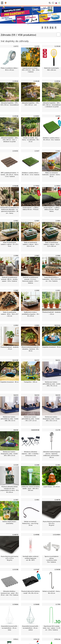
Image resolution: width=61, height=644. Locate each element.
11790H (57, 186)
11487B (57, 500)
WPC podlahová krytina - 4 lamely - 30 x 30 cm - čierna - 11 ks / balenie (10, 174)
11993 (37, 325)
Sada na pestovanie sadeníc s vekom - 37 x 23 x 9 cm (10, 244)
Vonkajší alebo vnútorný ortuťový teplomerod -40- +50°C (30, 558)
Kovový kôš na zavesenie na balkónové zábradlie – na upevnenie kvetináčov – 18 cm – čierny (10, 210)
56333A (57, 325)
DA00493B (35, 430)
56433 (16, 395)
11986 (16, 255)
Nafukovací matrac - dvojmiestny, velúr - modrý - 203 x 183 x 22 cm (10, 454)
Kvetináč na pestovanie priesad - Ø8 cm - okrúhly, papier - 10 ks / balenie (10, 279)
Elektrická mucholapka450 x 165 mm (51, 69)
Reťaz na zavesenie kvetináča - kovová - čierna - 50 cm (51, 174)
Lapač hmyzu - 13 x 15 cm (52, 487)
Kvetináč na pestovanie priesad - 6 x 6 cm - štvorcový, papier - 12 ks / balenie (30, 280)
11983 (37, 221)
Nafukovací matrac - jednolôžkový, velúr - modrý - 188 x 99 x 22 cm (10, 419)
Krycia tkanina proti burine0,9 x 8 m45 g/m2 (52, 523)
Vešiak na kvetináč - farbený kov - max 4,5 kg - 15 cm (31, 523)
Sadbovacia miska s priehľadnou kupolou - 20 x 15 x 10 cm (31, 314)
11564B (15, 186)
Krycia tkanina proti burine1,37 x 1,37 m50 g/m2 (10, 558)
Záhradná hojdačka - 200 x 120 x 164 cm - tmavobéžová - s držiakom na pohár (51, 105)
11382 (58, 465)
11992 (16, 325)
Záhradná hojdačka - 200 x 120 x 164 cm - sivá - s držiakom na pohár (10, 140)
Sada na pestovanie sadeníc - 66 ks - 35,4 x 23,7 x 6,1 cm (10, 314)
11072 (16, 46)
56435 (58, 395)
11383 (16, 500)
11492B (36, 81)
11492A (15, 81)
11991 (58, 290)
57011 (16, 639)
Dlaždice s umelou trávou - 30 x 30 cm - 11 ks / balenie (30, 174)
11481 (37, 500)
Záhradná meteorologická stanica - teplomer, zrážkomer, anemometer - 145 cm (52, 454)
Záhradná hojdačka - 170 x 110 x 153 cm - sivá (30, 104)
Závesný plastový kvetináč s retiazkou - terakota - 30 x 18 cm (30, 349)
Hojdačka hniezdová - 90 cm (10, 382)
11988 (58, 255)
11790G (36, 186)
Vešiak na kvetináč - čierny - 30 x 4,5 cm (51, 592)
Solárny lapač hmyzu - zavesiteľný (10, 522)
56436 (16, 430)
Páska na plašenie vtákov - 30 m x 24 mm (10, 69)
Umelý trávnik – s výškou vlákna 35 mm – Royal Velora (51, 209)
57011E (36, 639)
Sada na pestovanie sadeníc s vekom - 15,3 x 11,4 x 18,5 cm (51, 244)
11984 (58, 221)
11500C (36, 116)
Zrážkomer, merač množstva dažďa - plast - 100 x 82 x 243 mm (31, 488)
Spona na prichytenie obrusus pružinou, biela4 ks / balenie (51, 559)
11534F (36, 569)
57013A (57, 639)
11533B (15, 569)
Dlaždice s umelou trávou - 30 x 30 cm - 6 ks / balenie (51, 139)
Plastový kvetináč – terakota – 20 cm (51, 313)
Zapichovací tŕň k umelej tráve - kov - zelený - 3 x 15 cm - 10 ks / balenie (52, 628)
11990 (37, 290)
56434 (37, 395)
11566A (15, 604)
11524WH (57, 534)
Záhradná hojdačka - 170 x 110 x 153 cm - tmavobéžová (10, 104)
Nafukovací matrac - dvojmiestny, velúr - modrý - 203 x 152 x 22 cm (52, 419)
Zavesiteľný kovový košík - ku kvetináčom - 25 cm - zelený (30, 628)
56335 (37, 360)
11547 (37, 151)
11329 (16, 465)
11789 (58, 604)
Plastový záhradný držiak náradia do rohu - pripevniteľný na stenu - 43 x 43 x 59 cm (10, 489)
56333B (15, 360)
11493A (57, 81)
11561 (58, 151)
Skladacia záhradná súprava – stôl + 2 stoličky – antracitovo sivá (30, 454)
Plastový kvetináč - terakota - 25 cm (10, 348)
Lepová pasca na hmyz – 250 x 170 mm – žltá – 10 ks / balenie (31, 70)
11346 (37, 465)
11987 (37, 255)
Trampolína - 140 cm (30, 382)
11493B (15, 116)
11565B (57, 569)
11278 (58, 430)
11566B (36, 604)
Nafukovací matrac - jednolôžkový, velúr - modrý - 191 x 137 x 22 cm (30, 419)
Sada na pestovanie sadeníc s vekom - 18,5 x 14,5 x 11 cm (30, 244)
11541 (58, 116)
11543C (15, 151)
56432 (58, 360)
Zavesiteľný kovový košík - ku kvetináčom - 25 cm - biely (10, 628)
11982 (16, 221)
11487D (15, 534)
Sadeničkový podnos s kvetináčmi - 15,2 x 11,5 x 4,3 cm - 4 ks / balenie (51, 279)
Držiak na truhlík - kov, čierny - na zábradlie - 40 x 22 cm (31, 140)
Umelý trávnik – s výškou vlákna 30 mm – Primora (30, 208)
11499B (36, 534)
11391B (57, 46)
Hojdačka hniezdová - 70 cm (51, 347)
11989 (16, 290)
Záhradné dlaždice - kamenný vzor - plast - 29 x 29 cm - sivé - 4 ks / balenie (10, 593)
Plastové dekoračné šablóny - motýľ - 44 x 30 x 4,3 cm (30, 592)
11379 (37, 46)
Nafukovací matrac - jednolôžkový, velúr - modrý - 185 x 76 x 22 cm (51, 384)
